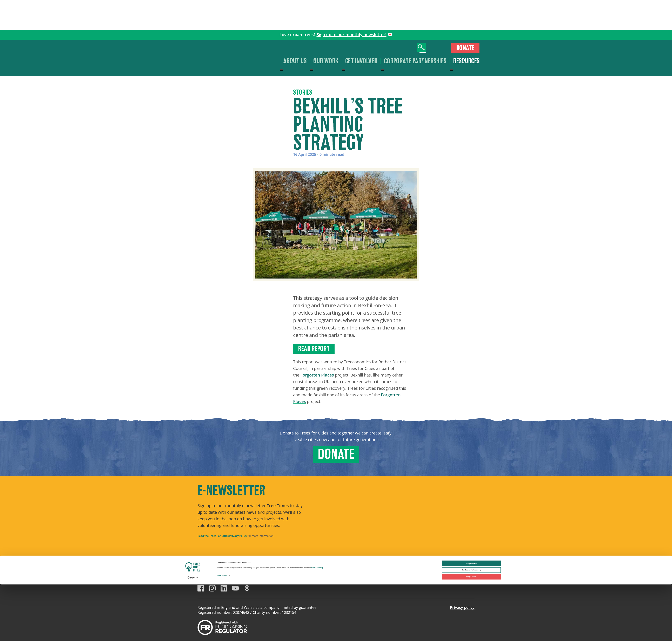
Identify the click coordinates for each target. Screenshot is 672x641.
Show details (222, 632)
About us (295, 61)
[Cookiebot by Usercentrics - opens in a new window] (193, 635)
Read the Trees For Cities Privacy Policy (222, 536)
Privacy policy (462, 607)
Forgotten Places (317, 375)
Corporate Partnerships (415, 61)
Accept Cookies (471, 620)
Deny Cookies (471, 633)
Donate (465, 48)
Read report (314, 349)
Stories (303, 92)
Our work (326, 61)
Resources (466, 61)
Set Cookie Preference (472, 627)
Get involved (361, 61)
